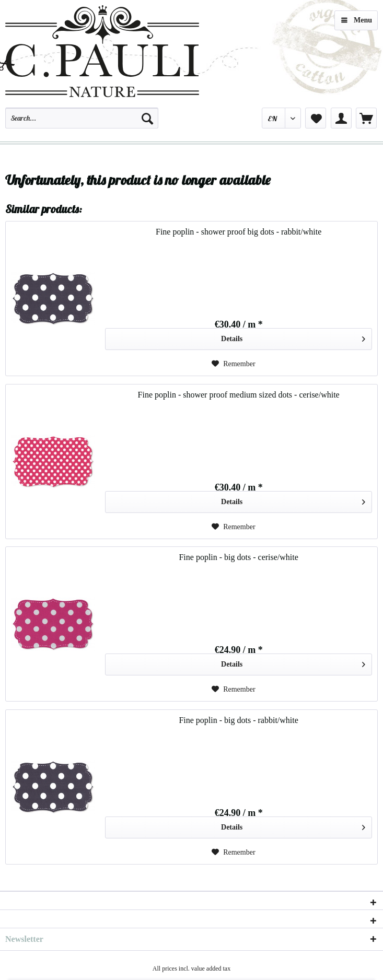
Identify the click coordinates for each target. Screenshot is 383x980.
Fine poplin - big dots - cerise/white (238, 557)
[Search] (147, 118)
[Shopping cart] (366, 118)
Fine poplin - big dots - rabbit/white (238, 720)
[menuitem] (82, 123)
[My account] (341, 118)
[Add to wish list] (234, 364)
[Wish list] (316, 118)
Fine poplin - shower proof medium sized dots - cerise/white (239, 395)
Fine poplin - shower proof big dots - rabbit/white (239, 232)
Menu (357, 18)
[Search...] (82, 118)
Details (293, 337)
